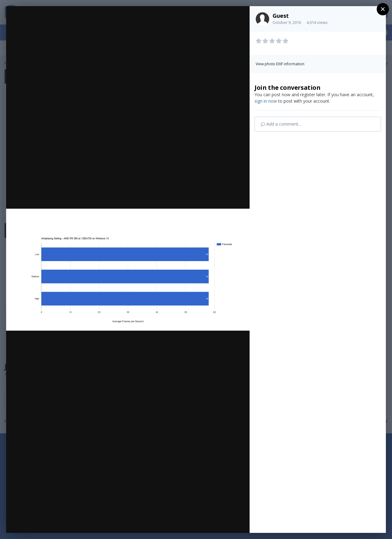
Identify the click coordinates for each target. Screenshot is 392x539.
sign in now (266, 101)
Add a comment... (281, 124)
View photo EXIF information (280, 64)
